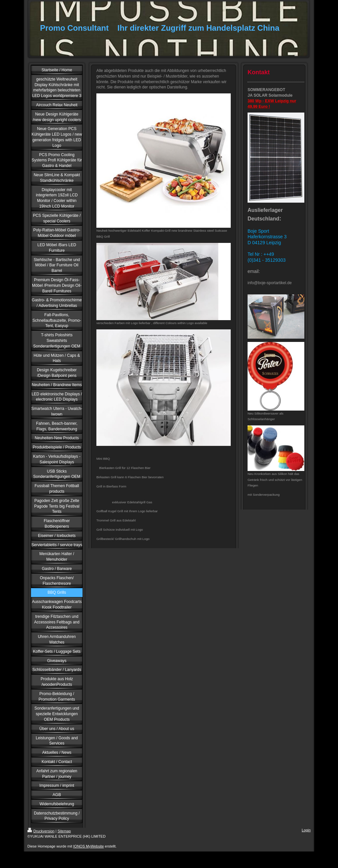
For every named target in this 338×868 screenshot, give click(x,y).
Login (306, 830)
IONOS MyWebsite (89, 846)
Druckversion (41, 831)
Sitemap (64, 831)
